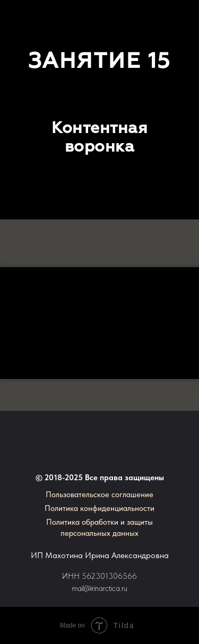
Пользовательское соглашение (99, 495)
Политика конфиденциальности (99, 508)
